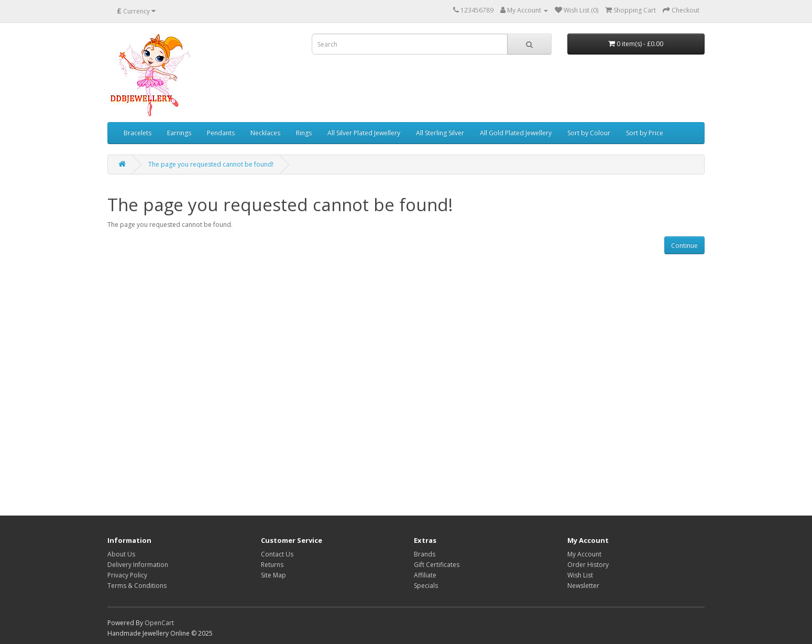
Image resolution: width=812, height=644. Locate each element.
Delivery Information (138, 565)
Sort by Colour (589, 133)
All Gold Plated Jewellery (516, 133)
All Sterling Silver (440, 133)
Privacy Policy (127, 575)
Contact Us (277, 554)
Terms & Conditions (137, 586)
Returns (272, 565)
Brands (425, 554)
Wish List (580, 575)
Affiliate (425, 575)
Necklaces (265, 133)
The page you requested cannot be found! (211, 164)
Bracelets (138, 133)
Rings (304, 133)
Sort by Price (645, 133)
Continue (684, 245)
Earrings (179, 133)
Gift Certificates (437, 565)
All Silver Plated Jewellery (364, 133)
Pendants (221, 133)
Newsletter (583, 586)
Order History (588, 565)
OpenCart (159, 623)
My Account (584, 554)
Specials (426, 586)
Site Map (273, 575)
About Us (121, 554)
